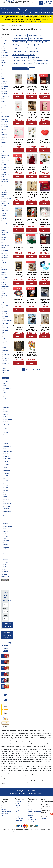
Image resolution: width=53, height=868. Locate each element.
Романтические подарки (20, 57)
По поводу (12, 25)
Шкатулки (4, 218)
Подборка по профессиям (42, 48)
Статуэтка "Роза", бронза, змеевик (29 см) (32, 141)
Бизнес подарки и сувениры (5, 103)
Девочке (6, 464)
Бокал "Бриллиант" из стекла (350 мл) (32, 301)
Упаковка (31, 804)
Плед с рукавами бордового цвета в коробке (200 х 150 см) (32, 169)
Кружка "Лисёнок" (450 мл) (19, 248)
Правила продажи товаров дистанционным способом (33, 817)
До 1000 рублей (40, 45)
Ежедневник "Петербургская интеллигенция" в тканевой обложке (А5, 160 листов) (19, 356)
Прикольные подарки (35, 35)
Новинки (42, 13)
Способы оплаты (6, 812)
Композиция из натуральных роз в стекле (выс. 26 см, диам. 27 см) (32, 276)
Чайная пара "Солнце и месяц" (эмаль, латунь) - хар (32, 115)
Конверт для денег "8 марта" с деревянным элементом (45, 115)
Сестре (5, 467)
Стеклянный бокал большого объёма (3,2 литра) (32, 88)
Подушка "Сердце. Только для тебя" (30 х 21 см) (45, 142)
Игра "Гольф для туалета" (32, 247)
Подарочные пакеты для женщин (23, 64)
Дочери (6, 461)
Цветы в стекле (34, 57)
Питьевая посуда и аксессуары (5, 188)
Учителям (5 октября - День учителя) (6, 428)
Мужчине (5, 13)
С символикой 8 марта (7, 442)
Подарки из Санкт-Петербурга (5, 72)
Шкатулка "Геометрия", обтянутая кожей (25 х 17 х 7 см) (32, 329)
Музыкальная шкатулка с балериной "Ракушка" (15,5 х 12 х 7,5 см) (45, 222)
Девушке (6, 473)
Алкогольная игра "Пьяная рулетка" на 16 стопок (19, 302)
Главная (4, 25)
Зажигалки (5, 250)
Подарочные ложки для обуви (5, 233)
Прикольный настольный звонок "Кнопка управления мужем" (19, 169)
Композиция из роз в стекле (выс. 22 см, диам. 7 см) (45, 328)
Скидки (4, 129)
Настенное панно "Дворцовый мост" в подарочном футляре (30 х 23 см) (45, 91)
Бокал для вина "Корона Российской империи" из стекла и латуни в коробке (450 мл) (45, 304)
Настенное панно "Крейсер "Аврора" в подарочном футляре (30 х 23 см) (45, 250)
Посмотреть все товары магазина (7, 635)
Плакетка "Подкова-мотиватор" (19, 274)
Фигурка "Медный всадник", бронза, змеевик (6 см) (45, 169)
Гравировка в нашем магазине (49, 15)
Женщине (11, 13)
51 (34, 369)
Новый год (6, 363)
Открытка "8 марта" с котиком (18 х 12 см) (19, 142)
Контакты (28, 11)
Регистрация (47, 11)
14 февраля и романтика (6, 368)
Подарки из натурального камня (5, 156)
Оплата (38, 9)
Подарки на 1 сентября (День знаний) (5, 341)
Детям (16, 13)
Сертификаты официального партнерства (19, 819)
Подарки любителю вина (7, 399)
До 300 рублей (18, 45)
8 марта (5, 378)
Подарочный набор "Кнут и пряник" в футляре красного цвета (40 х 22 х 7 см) (45, 197)
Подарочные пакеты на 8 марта (22, 48)
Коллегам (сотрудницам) (37, 39)
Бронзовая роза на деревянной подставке (19, 327)
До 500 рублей (29, 45)
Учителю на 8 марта (41, 64)
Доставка (30, 9)
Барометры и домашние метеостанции (6, 255)
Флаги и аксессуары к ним (5, 174)
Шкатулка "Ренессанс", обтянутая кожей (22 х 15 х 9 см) (19, 222)
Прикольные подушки (35, 51)
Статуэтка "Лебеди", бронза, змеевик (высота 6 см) (19, 195)
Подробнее (37, 21)
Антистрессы (5, 265)
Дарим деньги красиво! (4, 293)
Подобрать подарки (8, 625)
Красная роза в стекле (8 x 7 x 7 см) (19, 88)
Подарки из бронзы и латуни (5, 149)
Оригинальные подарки (20, 39)
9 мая (4, 348)
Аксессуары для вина (19, 51)
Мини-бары (5, 242)
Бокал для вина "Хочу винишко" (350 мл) (32, 221)
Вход (45, 9)
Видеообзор (44, 75)
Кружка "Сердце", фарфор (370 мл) (19, 115)
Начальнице (7, 470)
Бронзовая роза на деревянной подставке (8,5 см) (32, 195)
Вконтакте (44, 819)
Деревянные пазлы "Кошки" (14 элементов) (32, 354)
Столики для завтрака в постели (6, 408)
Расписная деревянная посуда (5, 203)
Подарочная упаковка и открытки (5, 300)
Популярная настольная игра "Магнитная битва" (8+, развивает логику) (45, 277)
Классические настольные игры (6, 181)
